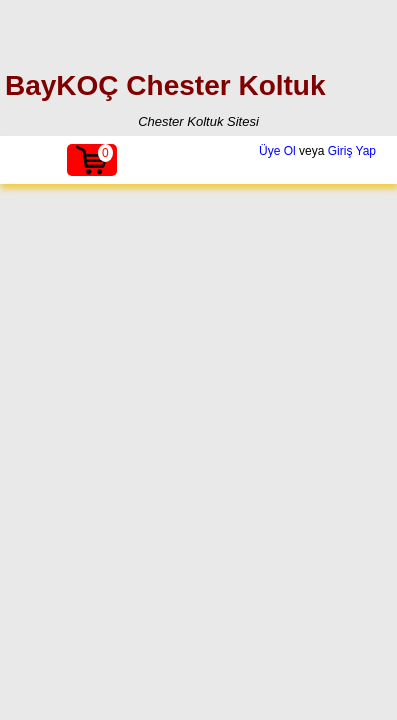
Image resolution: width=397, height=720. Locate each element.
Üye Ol (277, 151)
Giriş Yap (352, 151)
